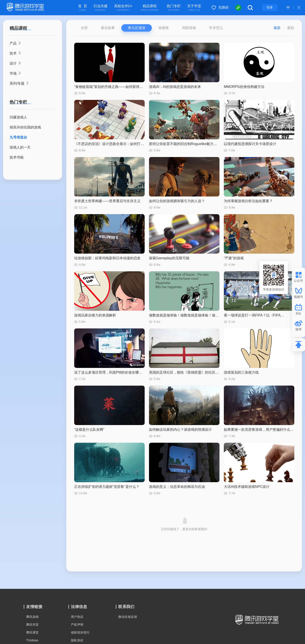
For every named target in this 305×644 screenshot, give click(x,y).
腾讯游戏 (33, 617)
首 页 (83, 8)
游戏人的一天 (20, 147)
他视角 (164, 28)
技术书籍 (17, 157)
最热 (291, 28)
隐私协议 (77, 640)
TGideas (32, 640)
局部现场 (189, 28)
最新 (277, 28)
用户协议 (77, 617)
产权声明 (77, 625)
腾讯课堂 (33, 632)
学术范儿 (216, 28)
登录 (270, 7)
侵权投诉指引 (80, 632)
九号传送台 (18, 137)
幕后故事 (108, 28)
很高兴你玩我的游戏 (25, 127)
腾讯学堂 (33, 625)
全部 (84, 28)
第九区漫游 (137, 28)
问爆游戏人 (18, 117)
